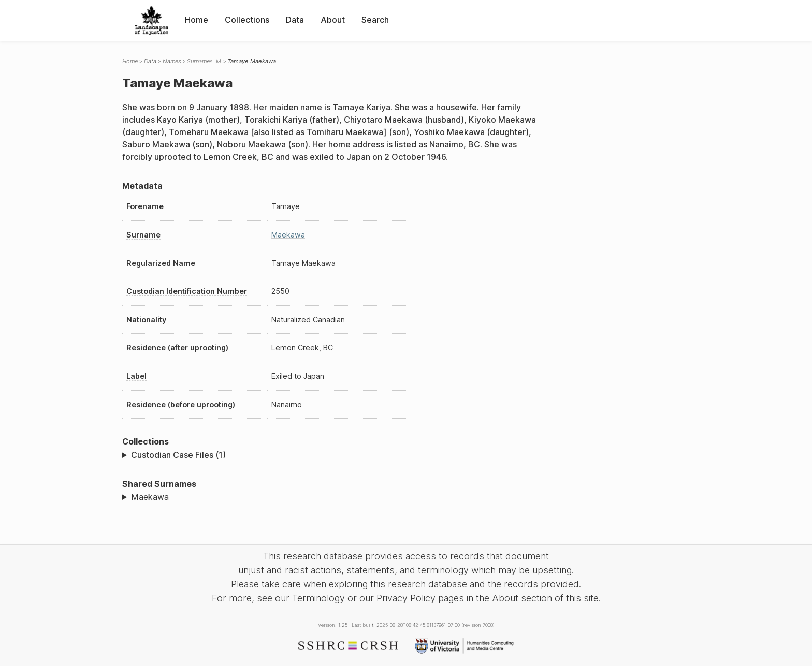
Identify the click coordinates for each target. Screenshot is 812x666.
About (333, 20)
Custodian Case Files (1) (178, 455)
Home (197, 20)
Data (295, 20)
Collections (247, 20)
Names (172, 61)
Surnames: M (204, 61)
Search (375, 20)
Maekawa (288, 235)
